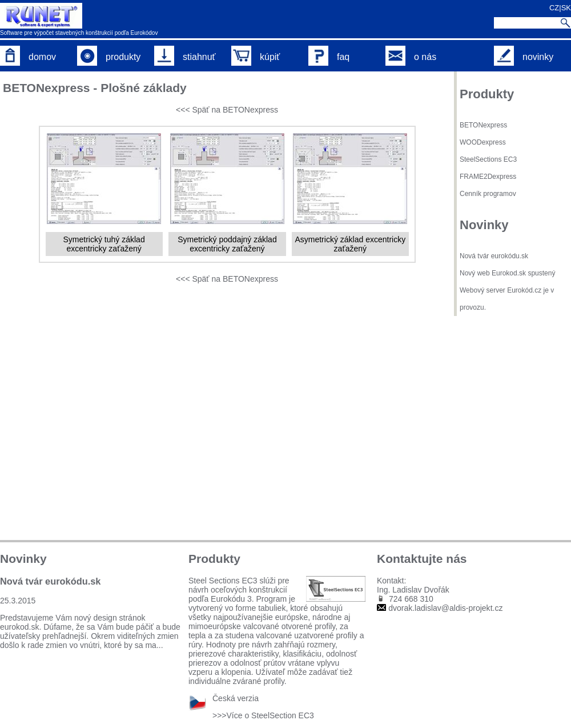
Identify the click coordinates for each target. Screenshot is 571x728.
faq (329, 57)
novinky (524, 57)
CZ (554, 8)
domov (28, 57)
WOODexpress (483, 142)
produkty (109, 57)
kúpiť (256, 57)
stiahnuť (185, 57)
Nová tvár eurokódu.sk (494, 256)
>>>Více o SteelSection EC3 (263, 715)
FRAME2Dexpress (488, 177)
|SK (565, 8)
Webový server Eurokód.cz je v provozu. (507, 299)
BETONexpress (483, 125)
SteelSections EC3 (488, 159)
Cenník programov (488, 194)
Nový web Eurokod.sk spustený (507, 273)
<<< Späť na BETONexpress (227, 110)
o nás (411, 57)
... (160, 645)
